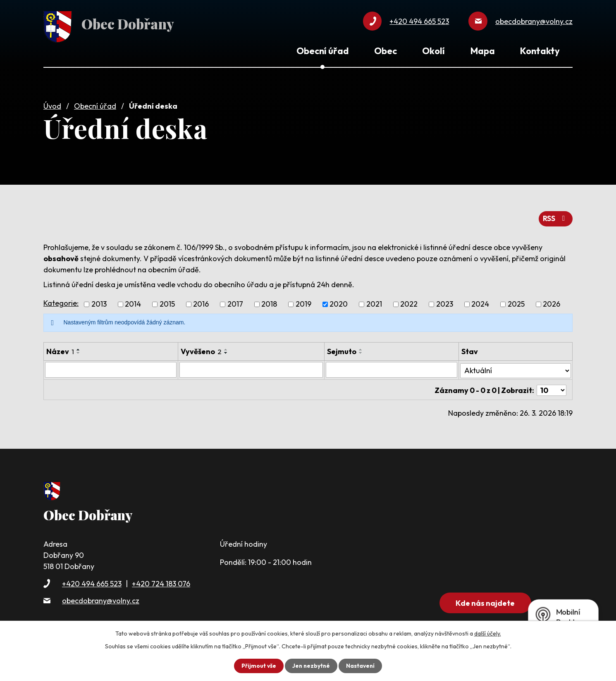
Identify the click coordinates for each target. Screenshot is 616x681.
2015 (167, 302)
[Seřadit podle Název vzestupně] (79, 348)
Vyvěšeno (201, 349)
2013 (99, 302)
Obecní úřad (95, 104)
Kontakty (540, 51)
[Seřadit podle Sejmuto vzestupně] (361, 348)
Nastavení (361, 666)
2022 (409, 302)
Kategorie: (61, 301)
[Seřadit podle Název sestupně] (79, 351)
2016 (201, 302)
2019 (303, 302)
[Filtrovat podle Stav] (516, 367)
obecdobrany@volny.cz (101, 596)
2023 (445, 302)
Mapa (483, 51)
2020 (339, 302)
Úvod (52, 104)
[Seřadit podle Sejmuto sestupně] (361, 351)
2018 (269, 302)
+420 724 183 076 (161, 580)
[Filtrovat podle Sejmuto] (392, 368)
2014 (133, 302)
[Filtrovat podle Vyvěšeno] (251, 368)
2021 (374, 302)
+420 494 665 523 (92, 580)
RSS (555, 217)
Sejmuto (342, 349)
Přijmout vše (258, 666)
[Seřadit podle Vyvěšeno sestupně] (226, 351)
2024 (480, 302)
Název (60, 349)
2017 (235, 302)
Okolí (433, 51)
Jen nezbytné (311, 666)
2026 (552, 302)
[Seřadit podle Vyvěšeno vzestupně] (226, 348)
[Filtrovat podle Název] (111, 368)
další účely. (488, 633)
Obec (386, 51)
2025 (516, 302)
